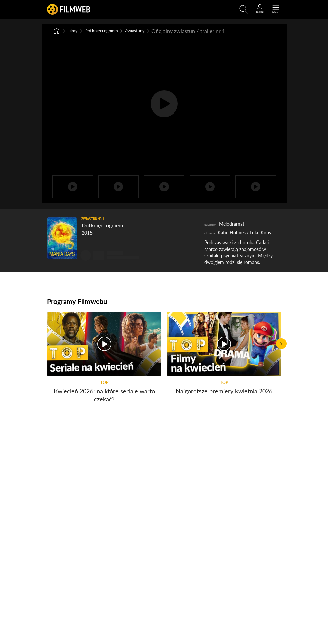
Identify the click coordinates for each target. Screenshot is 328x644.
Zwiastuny (147, 31)
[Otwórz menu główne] (276, 9)
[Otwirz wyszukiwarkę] (244, 9)
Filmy (74, 31)
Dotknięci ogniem (107, 31)
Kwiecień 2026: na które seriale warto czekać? (104, 396)
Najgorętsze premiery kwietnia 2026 (224, 392)
